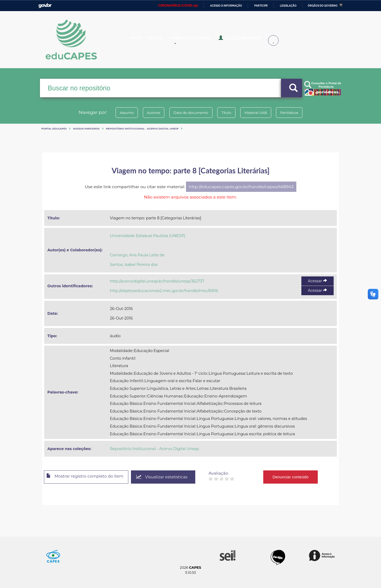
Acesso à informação (226, 6)
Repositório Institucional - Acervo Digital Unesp (142, 129)
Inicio (140, 40)
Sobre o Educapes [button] (197, 40)
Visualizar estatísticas (169, 477)
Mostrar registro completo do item (88, 477)
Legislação (288, 6)
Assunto (120, 113)
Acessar (317, 281)
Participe (261, 6)
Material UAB (260, 113)
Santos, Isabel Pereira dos (134, 265)
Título (228, 113)
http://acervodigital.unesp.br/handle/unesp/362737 (157, 281)
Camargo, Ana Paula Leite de (137, 255)
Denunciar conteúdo (299, 477)
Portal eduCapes (54, 129)
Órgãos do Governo (323, 6)
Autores (149, 113)
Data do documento (189, 113)
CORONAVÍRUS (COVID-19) (178, 6)
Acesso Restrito (243, 40)
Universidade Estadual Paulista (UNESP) (148, 236)
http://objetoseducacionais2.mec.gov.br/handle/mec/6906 (164, 291)
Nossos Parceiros (86, 129)
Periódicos (296, 113)
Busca (161, 40)
